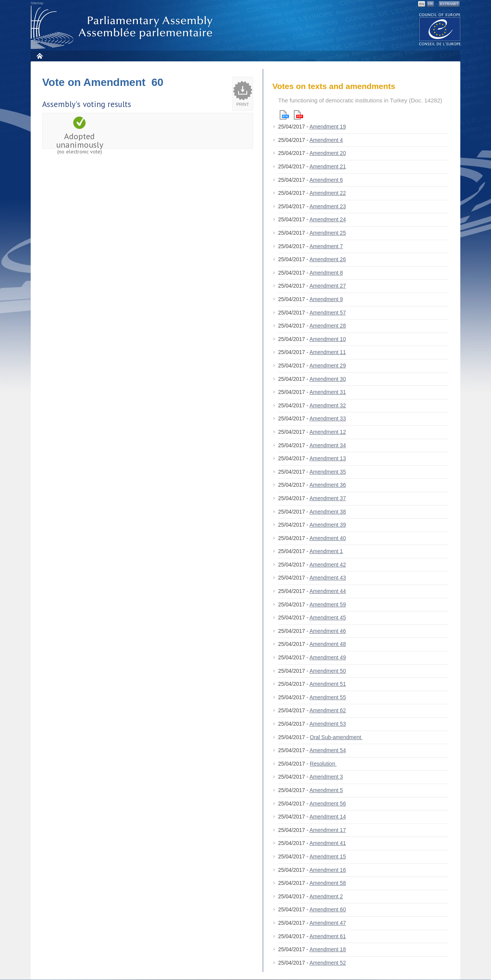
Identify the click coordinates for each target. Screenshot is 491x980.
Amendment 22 (328, 193)
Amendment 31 (328, 392)
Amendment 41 (328, 843)
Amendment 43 (328, 578)
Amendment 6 (326, 180)
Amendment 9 (326, 299)
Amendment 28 (328, 326)
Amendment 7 (326, 246)
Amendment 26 (328, 259)
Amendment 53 (328, 724)
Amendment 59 (328, 604)
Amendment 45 (328, 618)
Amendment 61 (328, 936)
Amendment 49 (328, 657)
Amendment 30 (328, 379)
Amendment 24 (328, 219)
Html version (284, 115)
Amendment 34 (328, 445)
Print (243, 104)
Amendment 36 (328, 485)
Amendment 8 (326, 273)
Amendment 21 (328, 166)
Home (39, 56)
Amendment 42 (328, 565)
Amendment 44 (328, 591)
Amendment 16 (328, 870)
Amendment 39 (328, 525)
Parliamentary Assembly (123, 27)
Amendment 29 (328, 366)
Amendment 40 (328, 538)
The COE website (440, 29)
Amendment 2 (326, 896)
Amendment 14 (328, 817)
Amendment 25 (328, 233)
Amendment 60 (328, 909)
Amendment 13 (328, 458)
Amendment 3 (326, 777)
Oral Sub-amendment (336, 737)
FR (430, 4)
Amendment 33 (328, 418)
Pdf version (298, 115)
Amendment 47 (328, 923)
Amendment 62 (328, 710)
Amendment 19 (328, 127)
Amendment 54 (328, 750)
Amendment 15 (328, 856)
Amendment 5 (326, 790)
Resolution (323, 764)
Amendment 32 (328, 405)
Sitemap (37, 3)
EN (422, 4)
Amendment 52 (328, 963)
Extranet (449, 4)
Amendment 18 (328, 949)
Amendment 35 (328, 472)
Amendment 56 (328, 804)
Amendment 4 (326, 140)
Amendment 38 (328, 512)
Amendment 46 (328, 631)
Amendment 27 (328, 286)
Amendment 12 (328, 432)
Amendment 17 (328, 830)
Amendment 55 (328, 697)
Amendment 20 (328, 153)
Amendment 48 (328, 644)
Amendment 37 (328, 498)
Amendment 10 (328, 339)
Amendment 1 (326, 551)
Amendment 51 (328, 684)
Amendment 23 (328, 206)
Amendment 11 (328, 352)
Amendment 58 (328, 883)
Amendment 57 (328, 313)
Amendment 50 (328, 671)
